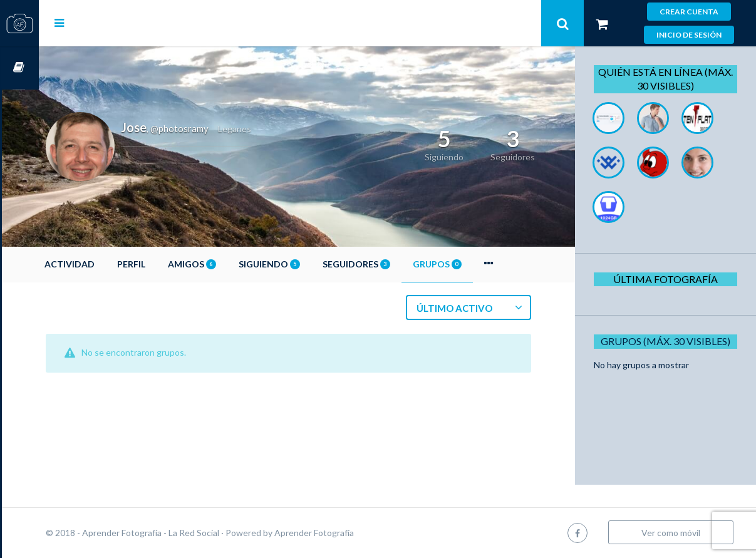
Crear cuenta (689, 12)
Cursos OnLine (19, 68)
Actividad (106, 264)
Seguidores (393, 264)
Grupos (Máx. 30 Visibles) (670, 341)
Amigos (229, 264)
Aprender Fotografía (351, 533)
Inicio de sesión (689, 35)
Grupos (474, 264)
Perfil (168, 264)
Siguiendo (306, 264)
